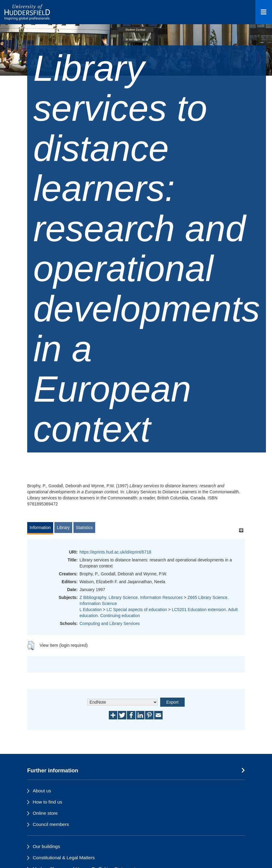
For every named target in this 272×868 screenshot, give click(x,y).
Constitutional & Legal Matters (64, 858)
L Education (91, 610)
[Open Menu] (264, 12)
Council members (51, 824)
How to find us (47, 802)
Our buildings (46, 846)
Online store (45, 813)
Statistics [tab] (84, 528)
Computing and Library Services (110, 623)
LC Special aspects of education (137, 610)
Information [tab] (40, 528)
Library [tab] (63, 528)
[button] (31, 646)
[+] (241, 530)
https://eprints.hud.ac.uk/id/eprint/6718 (115, 552)
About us (42, 791)
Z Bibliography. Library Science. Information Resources (131, 597)
